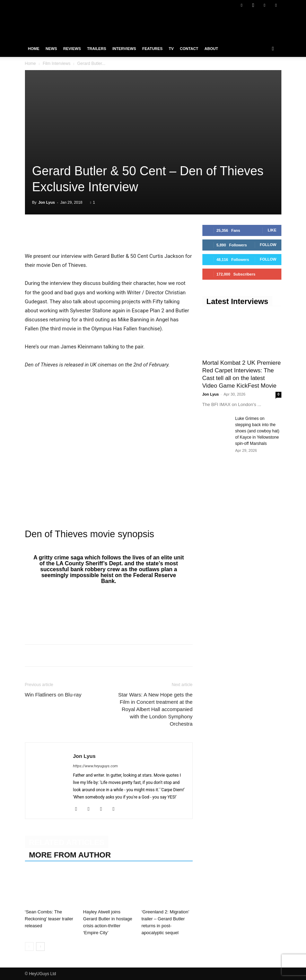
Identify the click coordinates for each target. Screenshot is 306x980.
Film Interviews (56, 64)
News (51, 49)
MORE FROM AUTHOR (70, 855)
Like (272, 230)
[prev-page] (29, 947)
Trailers (97, 49)
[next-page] (40, 947)
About (211, 49)
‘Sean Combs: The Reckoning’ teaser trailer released (49, 919)
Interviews (124, 49)
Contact (189, 49)
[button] (273, 49)
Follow (268, 245)
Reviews (72, 49)
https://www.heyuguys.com (95, 766)
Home (34, 49)
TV (171, 49)
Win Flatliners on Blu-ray (53, 695)
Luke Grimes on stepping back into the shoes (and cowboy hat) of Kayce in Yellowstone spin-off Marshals (257, 431)
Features (152, 49)
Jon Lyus (46, 202)
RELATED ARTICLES (67, 842)
